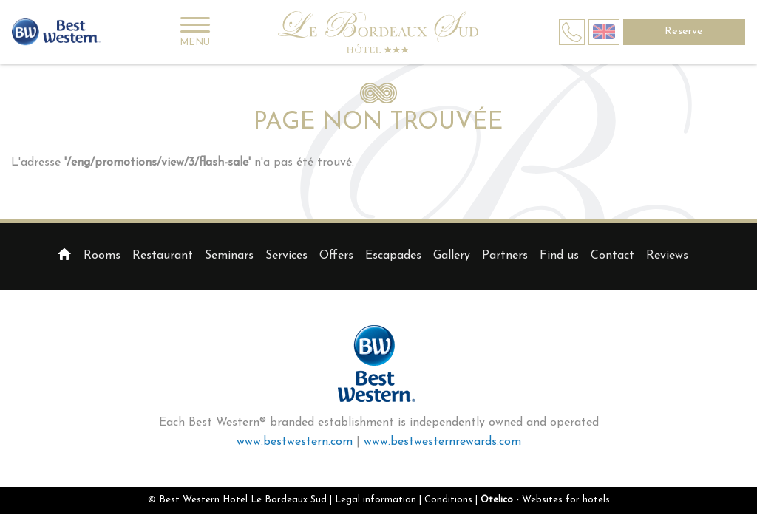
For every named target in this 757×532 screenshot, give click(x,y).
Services (286, 256)
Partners (505, 256)
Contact (612, 256)
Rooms (102, 256)
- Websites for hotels (545, 500)
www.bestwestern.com (295, 442)
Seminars (229, 256)
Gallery (452, 256)
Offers (336, 256)
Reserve (684, 31)
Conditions (448, 500)
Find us (559, 256)
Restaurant (163, 256)
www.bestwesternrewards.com (442, 442)
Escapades (393, 256)
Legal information (376, 500)
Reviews (667, 256)
